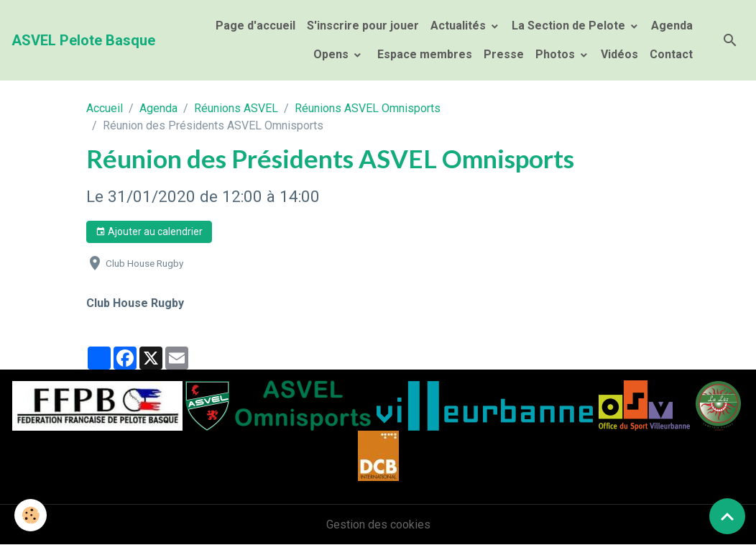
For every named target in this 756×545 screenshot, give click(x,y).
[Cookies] (31, 515)
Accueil (105, 108)
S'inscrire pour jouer (363, 26)
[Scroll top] (727, 516)
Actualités (460, 26)
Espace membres (423, 54)
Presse (504, 54)
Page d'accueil (255, 26)
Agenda (672, 26)
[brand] (83, 40)
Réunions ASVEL (236, 108)
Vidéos (619, 54)
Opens (332, 54)
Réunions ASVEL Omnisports (368, 108)
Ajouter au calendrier (149, 232)
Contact (671, 54)
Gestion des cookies (378, 525)
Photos (557, 54)
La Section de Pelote (570, 26)
